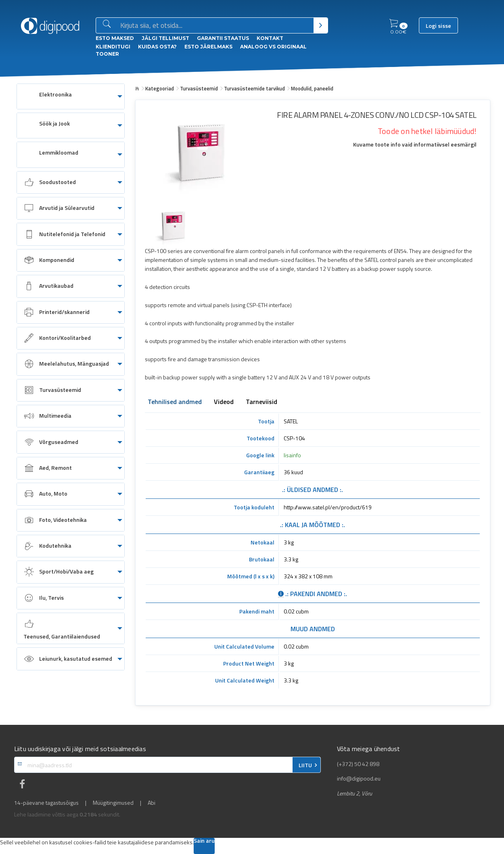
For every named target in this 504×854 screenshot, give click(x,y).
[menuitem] (71, 96)
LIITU (305, 765)
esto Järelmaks (208, 47)
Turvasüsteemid (199, 88)
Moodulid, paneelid (312, 88)
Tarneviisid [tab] (261, 402)
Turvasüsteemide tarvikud (254, 88)
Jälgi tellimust (165, 38)
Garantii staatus (223, 38)
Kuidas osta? (157, 47)
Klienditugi (113, 47)
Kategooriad (160, 88)
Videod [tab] (224, 402)
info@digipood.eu (359, 779)
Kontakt (270, 38)
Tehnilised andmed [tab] (175, 402)
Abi (152, 803)
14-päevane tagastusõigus (46, 803)
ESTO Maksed (115, 38)
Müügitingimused (113, 803)
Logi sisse (438, 26)
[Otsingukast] (215, 26)
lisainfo (292, 455)
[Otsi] (321, 25)
